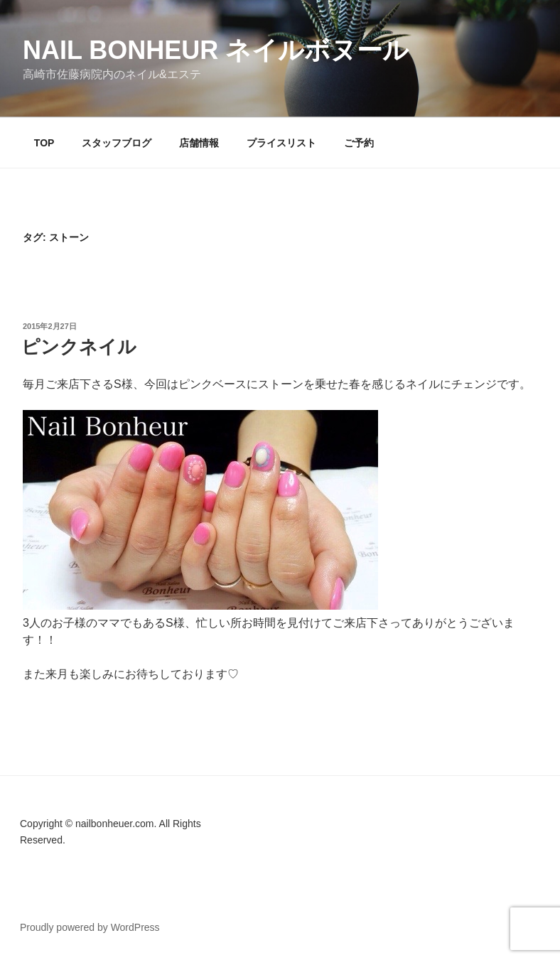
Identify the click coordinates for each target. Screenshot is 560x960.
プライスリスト (281, 143)
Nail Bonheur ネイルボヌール (216, 50)
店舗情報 (199, 143)
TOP (44, 143)
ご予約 (359, 143)
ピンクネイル (79, 347)
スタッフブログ (117, 143)
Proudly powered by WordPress (90, 927)
